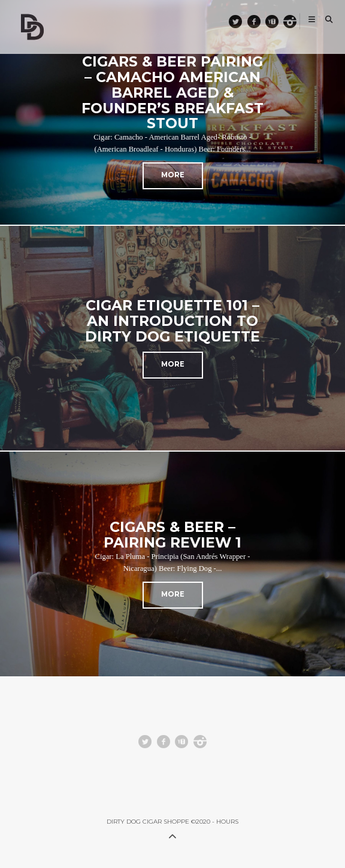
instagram (295, 21)
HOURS (227, 822)
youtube (278, 21)
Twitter (242, 21)
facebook (259, 21)
